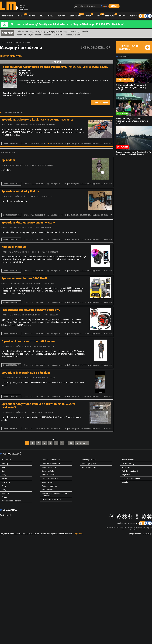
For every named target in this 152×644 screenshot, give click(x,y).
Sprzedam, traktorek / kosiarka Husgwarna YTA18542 (37, 120)
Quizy (51, 16)
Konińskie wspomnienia (51, 464)
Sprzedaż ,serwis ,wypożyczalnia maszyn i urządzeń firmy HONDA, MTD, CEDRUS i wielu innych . (55, 67)
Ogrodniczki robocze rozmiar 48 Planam (28, 341)
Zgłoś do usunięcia (104, 144)
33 (71, 443)
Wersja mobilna (128, 460)
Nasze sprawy (47, 490)
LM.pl (2, 42)
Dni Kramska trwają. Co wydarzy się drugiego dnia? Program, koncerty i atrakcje (52, 32)
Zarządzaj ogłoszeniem (81, 144)
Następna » (82, 443)
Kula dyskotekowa (14, 247)
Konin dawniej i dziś (49, 467)
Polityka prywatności (130, 471)
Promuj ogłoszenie (58, 184)
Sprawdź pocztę (128, 464)
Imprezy (21, 16)
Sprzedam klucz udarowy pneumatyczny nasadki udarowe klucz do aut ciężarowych (39, 232)
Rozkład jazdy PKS (89, 464)
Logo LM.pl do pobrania (131, 479)
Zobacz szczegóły (101, 103)
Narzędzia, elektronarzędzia (14, 93)
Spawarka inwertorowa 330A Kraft (24, 278)
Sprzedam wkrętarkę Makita (20, 191)
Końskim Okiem (48, 475)
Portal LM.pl (5, 515)
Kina (41, 16)
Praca (88, 16)
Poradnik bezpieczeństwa (12, 501)
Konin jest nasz (48, 482)
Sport (32, 16)
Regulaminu (78, 534)
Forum (122, 16)
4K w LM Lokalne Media (51, 460)
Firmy (98, 16)
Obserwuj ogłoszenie (36, 144)
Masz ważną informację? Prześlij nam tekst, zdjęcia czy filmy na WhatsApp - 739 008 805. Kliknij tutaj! (67, 24)
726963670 (54, 252)
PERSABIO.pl (147, 534)
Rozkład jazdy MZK (89, 460)
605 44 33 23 (28, 75)
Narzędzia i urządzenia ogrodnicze (16, 95)
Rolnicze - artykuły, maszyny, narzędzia (54, 93)
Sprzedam (8, 160)
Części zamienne (32, 93)
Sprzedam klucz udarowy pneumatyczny (28, 223)
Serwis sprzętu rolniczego (80, 93)
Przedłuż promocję (58, 144)
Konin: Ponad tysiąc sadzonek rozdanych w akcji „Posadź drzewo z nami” (49, 35)
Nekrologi (110, 16)
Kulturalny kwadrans (50, 479)
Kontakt (125, 482)
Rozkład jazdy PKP (89, 467)
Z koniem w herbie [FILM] (52, 500)
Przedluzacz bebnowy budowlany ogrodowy (31, 310)
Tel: (21, 75)
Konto (133, 16)
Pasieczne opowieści (50, 486)
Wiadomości (8, 16)
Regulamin (126, 475)
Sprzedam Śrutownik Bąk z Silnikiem (26, 373)
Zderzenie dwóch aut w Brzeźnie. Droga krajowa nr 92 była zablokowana (133, 153)
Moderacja (126, 467)
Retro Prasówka (48, 471)
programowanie (135, 534)
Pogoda (61, 16)
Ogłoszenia (75, 16)
